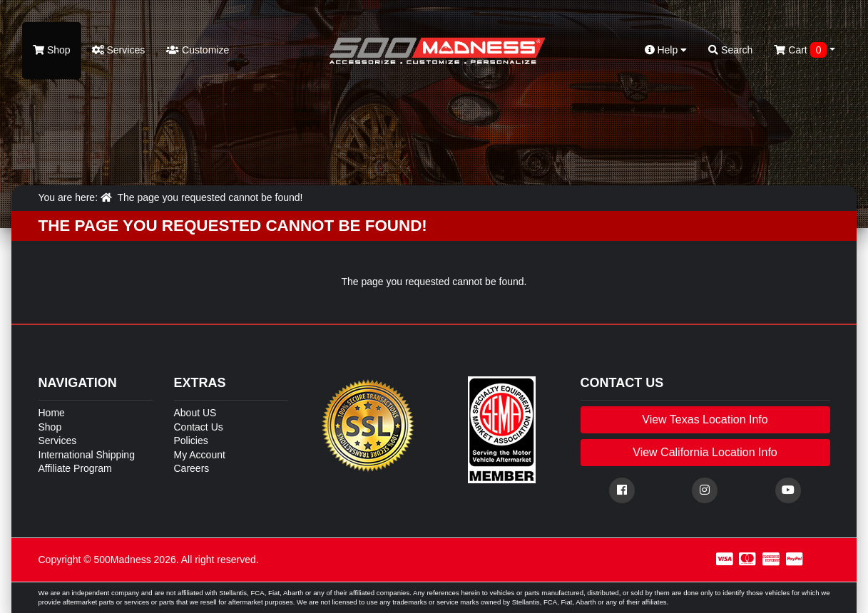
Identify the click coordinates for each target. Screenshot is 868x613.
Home (52, 413)
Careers (192, 468)
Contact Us (199, 427)
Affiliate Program (75, 468)
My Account (200, 455)
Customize (198, 50)
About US (195, 413)
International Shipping (87, 455)
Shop (52, 50)
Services (119, 50)
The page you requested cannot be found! (210, 197)
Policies (191, 441)
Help (666, 50)
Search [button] (730, 50)
